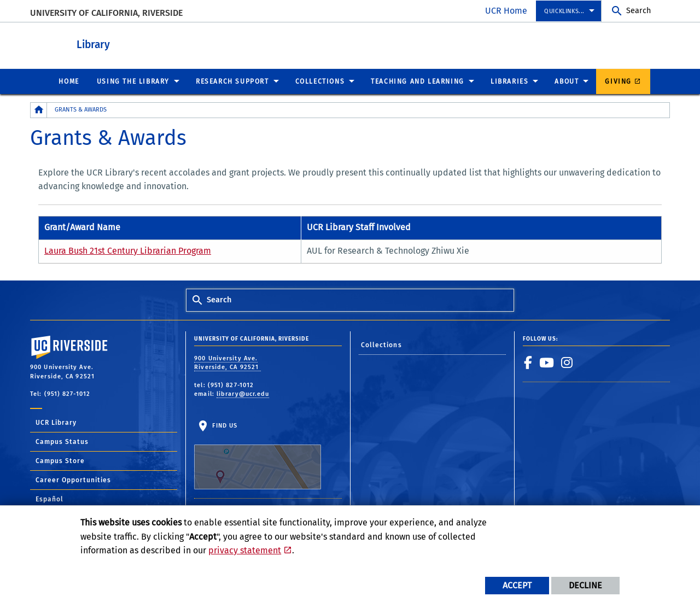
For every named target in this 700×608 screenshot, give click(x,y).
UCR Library (56, 422)
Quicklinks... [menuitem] (564, 11)
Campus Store (60, 460)
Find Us (258, 455)
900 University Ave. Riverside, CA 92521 (227, 363)
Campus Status (62, 441)
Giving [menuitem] (618, 81)
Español (49, 499)
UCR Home (506, 11)
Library (153, 43)
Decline (585, 585)
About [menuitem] (567, 81)
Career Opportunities (73, 480)
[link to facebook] (528, 362)
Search (638, 11)
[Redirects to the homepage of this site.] (39, 110)
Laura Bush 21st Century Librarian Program (128, 250)
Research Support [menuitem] (232, 81)
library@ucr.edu (243, 393)
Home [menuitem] (69, 81)
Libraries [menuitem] (509, 81)
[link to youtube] (547, 362)
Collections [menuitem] (320, 81)
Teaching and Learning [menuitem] (418, 81)
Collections (381, 344)
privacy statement (245, 550)
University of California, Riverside (106, 13)
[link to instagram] (567, 362)
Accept (517, 585)
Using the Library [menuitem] (133, 81)
